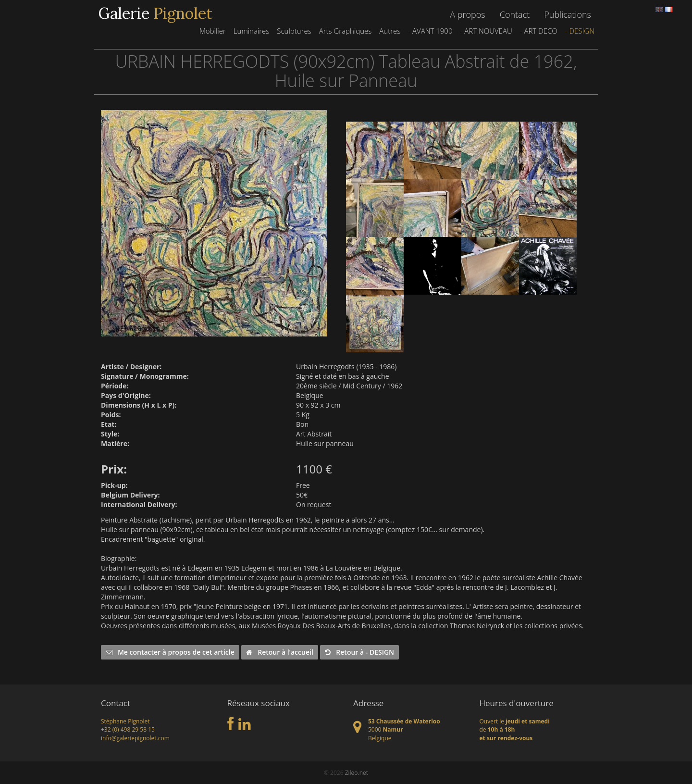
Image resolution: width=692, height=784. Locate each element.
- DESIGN (580, 31)
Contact (515, 14)
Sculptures (294, 31)
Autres (390, 31)
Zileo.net (357, 773)
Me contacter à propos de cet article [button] (170, 652)
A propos (467, 14)
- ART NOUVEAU (486, 31)
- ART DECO (539, 31)
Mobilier (213, 31)
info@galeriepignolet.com (135, 738)
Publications (568, 14)
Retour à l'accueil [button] (279, 652)
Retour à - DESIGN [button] (359, 652)
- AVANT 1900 (430, 31)
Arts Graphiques (346, 31)
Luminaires (251, 31)
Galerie (155, 13)
